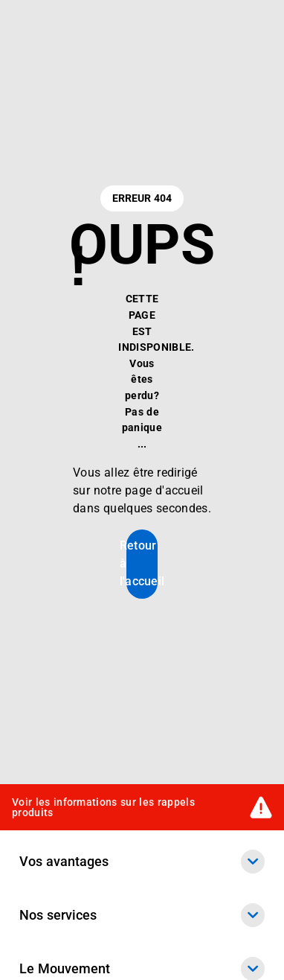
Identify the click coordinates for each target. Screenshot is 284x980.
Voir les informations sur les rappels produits (103, 807)
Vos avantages (142, 862)
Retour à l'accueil (142, 563)
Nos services (142, 915)
